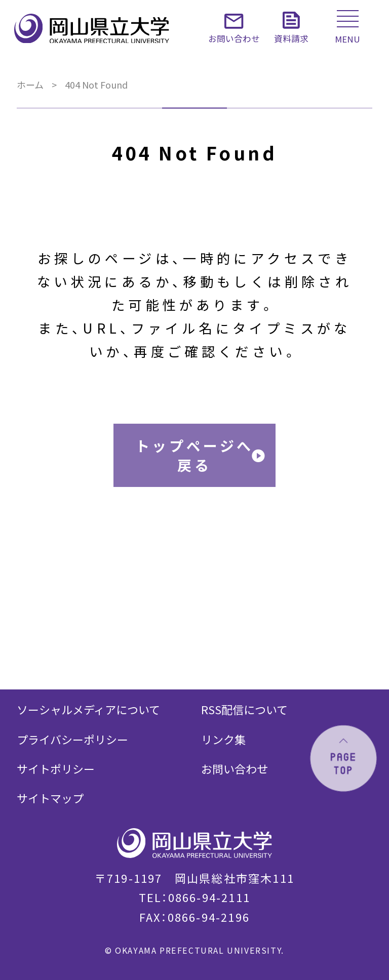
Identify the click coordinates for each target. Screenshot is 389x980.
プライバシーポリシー (72, 739)
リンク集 (223, 739)
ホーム (30, 85)
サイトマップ (50, 798)
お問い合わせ (235, 768)
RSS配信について (244, 709)
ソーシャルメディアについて (88, 709)
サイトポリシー (56, 768)
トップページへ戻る (194, 455)
